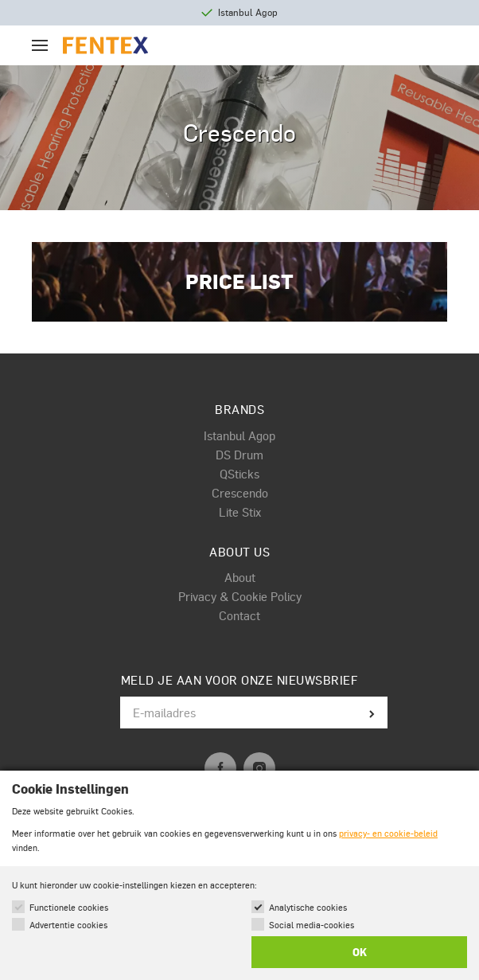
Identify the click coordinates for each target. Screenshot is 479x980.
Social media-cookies (312, 925)
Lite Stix (240, 512)
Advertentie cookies (68, 925)
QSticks (240, 474)
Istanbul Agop (240, 435)
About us (240, 552)
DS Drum (240, 455)
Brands (240, 409)
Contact (240, 615)
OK (360, 952)
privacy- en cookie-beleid (388, 833)
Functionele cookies (69, 907)
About (240, 577)
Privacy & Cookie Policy (240, 596)
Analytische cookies (308, 907)
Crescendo (240, 493)
